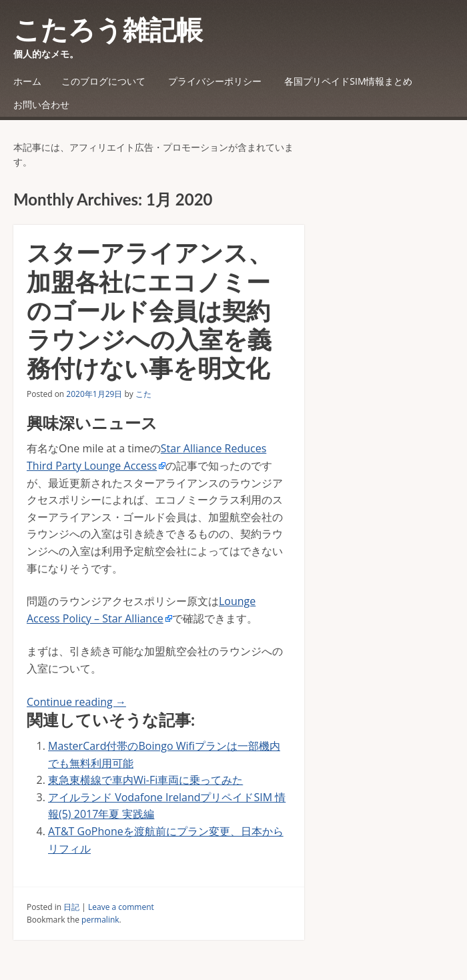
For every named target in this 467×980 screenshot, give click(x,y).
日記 (71, 907)
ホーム (27, 81)
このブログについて (103, 81)
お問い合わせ (41, 104)
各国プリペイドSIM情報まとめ (348, 81)
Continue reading (76, 702)
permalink (100, 920)
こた (143, 394)
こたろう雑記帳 (108, 29)
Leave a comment (121, 907)
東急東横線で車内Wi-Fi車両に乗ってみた (145, 780)
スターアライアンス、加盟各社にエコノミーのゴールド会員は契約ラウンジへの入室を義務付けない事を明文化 (149, 310)
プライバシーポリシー (215, 81)
